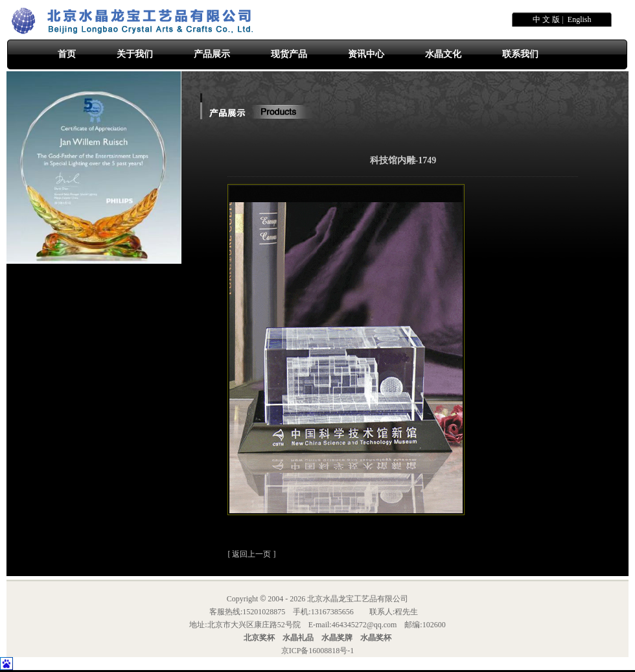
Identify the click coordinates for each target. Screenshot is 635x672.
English (580, 19)
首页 (67, 54)
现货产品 (289, 54)
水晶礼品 (298, 638)
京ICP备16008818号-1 (318, 651)
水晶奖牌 (337, 638)
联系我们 (520, 54)
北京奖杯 (259, 638)
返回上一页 (251, 554)
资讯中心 (366, 54)
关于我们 (135, 54)
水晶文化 (443, 54)
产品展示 (212, 54)
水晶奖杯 (376, 638)
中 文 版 (546, 19)
